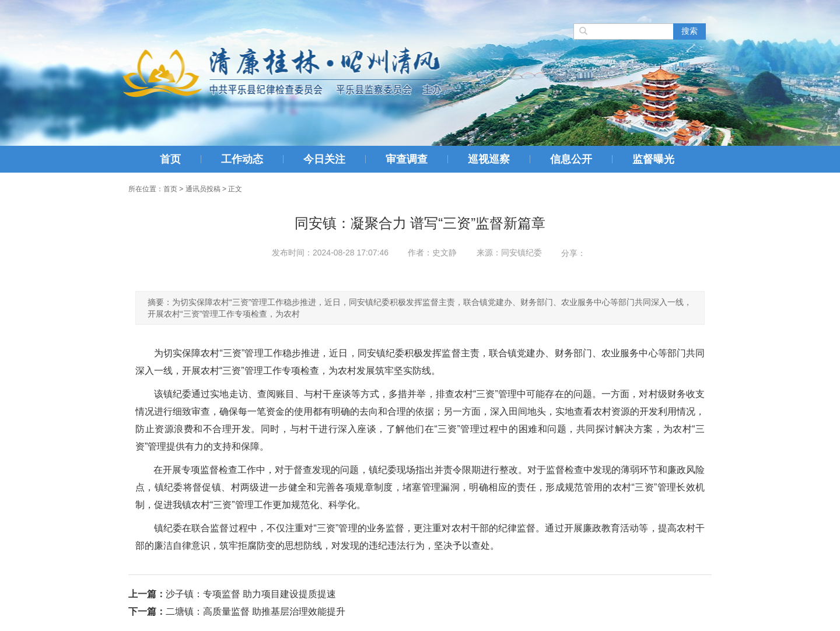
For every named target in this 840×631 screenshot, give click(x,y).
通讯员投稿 (203, 189)
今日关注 (324, 159)
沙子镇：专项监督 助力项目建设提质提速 (251, 594)
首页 (170, 159)
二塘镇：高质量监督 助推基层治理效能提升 (256, 611)
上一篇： (147, 594)
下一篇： (147, 611)
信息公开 (571, 159)
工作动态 (242, 159)
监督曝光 (653, 159)
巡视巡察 (489, 159)
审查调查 (407, 159)
